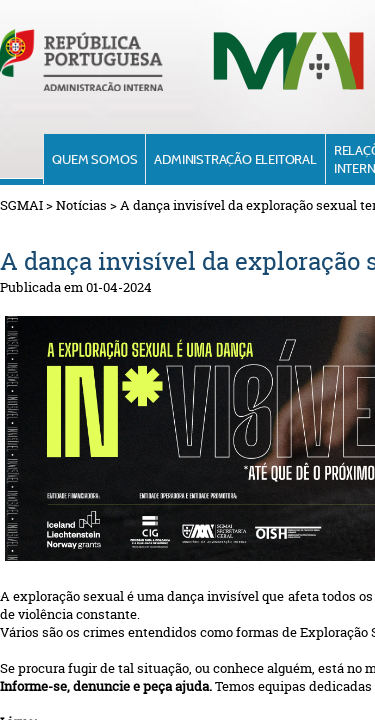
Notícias (81, 205)
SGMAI (21, 205)
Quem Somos (94, 159)
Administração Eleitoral (235, 159)
